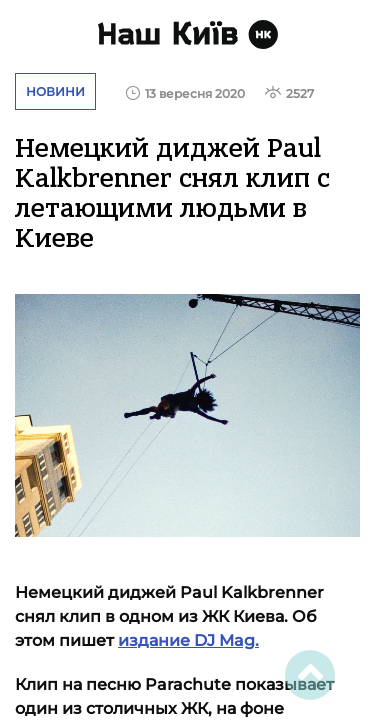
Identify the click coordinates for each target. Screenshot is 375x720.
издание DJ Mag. (188, 640)
